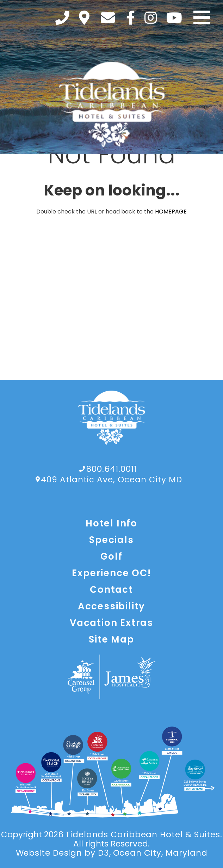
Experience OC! (111, 573)
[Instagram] (151, 18)
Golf (111, 556)
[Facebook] (131, 18)
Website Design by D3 (63, 853)
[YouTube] (174, 18)
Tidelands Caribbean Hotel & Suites (143, 834)
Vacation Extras (111, 623)
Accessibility (111, 606)
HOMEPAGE (171, 212)
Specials (111, 540)
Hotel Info (111, 523)
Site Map (111, 639)
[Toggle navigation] (202, 18)
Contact (111, 590)
